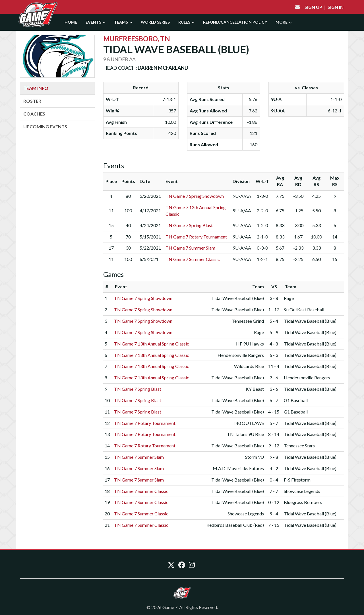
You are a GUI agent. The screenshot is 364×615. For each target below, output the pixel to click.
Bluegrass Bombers (303, 502)
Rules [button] (186, 22)
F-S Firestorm (297, 480)
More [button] (284, 22)
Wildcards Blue (249, 366)
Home (71, 22)
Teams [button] (123, 22)
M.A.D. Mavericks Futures (238, 468)
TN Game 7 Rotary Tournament (196, 237)
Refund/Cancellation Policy (235, 22)
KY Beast (255, 389)
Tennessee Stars (299, 446)
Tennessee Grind (248, 321)
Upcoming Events (45, 127)
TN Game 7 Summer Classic (193, 259)
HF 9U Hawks (250, 344)
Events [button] (96, 22)
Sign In (336, 7)
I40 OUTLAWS (249, 423)
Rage (289, 298)
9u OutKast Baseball (304, 309)
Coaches (34, 114)
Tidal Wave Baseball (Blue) (238, 298)
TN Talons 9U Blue (245, 434)
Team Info (36, 88)
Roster (32, 101)
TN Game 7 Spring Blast (189, 225)
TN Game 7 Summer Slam (190, 248)
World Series (155, 22)
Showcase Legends (302, 491)
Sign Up (313, 7)
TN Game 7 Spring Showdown (195, 196)
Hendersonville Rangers (241, 355)
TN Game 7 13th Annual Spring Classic (152, 344)
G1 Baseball (296, 400)
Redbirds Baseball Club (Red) (235, 525)
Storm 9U (255, 457)
